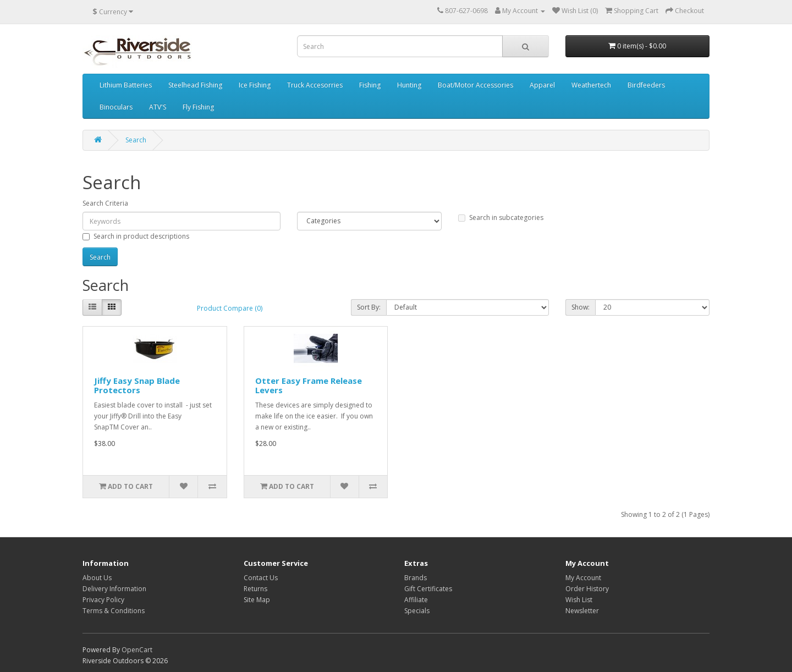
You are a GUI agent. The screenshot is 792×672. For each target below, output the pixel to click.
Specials (417, 611)
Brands (416, 578)
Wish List (579, 600)
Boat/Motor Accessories (475, 85)
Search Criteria (105, 203)
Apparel (542, 85)
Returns (255, 589)
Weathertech (591, 85)
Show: (581, 307)
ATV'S (158, 107)
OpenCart (137, 650)
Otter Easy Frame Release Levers (309, 385)
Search (136, 140)
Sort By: (369, 307)
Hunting (409, 85)
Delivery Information (114, 589)
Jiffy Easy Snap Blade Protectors (137, 385)
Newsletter (582, 611)
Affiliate (416, 600)
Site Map (257, 600)
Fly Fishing (198, 107)
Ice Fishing (255, 85)
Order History (587, 589)
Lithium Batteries (126, 85)
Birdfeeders (646, 85)
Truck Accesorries (315, 85)
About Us (97, 578)
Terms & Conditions (114, 611)
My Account (583, 578)
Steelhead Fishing (195, 85)
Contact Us (261, 578)
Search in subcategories (501, 217)
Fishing (370, 85)
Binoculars (116, 107)
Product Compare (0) (230, 308)
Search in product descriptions (136, 236)
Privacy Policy (103, 600)
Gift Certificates (428, 589)
